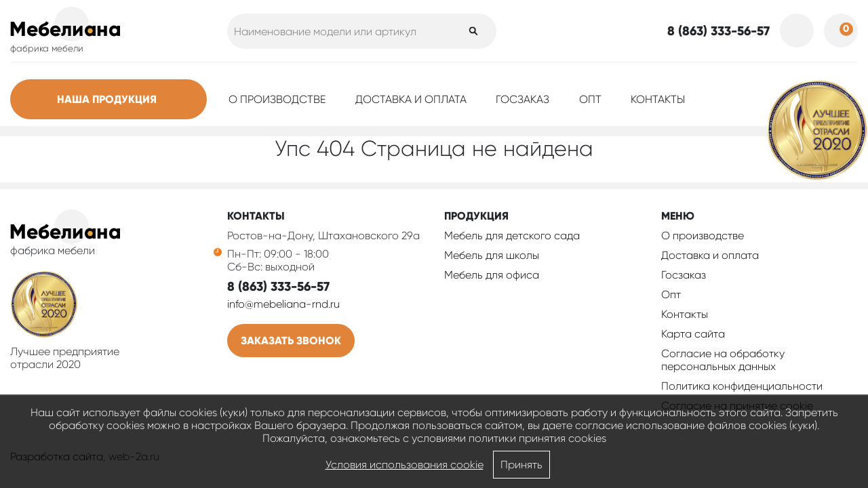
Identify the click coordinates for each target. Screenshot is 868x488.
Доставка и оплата (411, 99)
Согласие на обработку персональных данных (723, 360)
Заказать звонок (291, 341)
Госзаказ (522, 99)
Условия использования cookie (405, 465)
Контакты (658, 99)
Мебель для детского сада (512, 236)
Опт (590, 99)
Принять (521, 465)
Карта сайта (693, 334)
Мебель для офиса (492, 275)
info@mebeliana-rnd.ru (283, 304)
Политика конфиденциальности (742, 386)
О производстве (277, 99)
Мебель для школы (492, 255)
